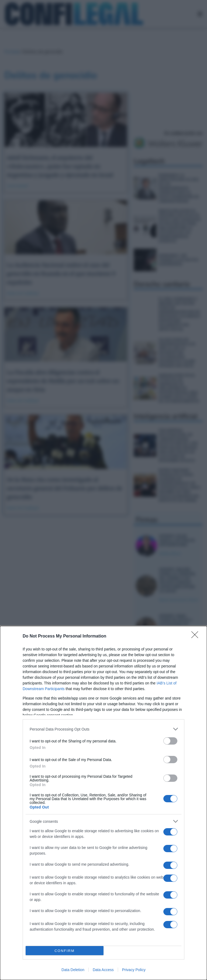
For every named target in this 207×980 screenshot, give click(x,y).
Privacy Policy (134, 970)
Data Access (103, 970)
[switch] (170, 741)
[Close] (196, 636)
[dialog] (103, 803)
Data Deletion (73, 970)
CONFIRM (65, 951)
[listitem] (103, 729)
